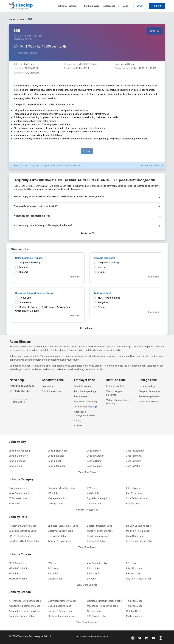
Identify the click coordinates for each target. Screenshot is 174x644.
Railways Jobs (56, 504)
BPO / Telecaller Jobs (20, 536)
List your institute (115, 386)
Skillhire (78, 426)
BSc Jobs (53, 573)
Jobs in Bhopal (134, 456)
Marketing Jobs (134, 616)
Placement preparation (150, 396)
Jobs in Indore (134, 461)
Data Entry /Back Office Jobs (24, 541)
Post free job (110, 6)
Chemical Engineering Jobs (62, 601)
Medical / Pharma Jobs (138, 531)
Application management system (85, 414)
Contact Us (19, 402)
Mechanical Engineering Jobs (102, 606)
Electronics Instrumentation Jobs (104, 601)
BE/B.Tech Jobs (17, 563)
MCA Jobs (14, 573)
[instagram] (161, 638)
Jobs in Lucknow (135, 451)
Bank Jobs (14, 504)
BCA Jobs (53, 568)
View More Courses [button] (87, 585)
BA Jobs (91, 579)
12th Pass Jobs (134, 606)
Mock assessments (149, 402)
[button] (87, 198)
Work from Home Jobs (21, 493)
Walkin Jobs (93, 493)
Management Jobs (58, 498)
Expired (155, 31)
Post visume (48, 386)
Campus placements (149, 391)
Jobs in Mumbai (56, 466)
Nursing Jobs (94, 611)
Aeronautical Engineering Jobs (25, 601)
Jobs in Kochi (55, 461)
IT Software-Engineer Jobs (23, 526)
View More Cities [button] (87, 472)
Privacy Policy (83, 636)
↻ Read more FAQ (87, 233)
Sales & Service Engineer (29, 258)
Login (140, 6)
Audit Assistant (102, 293)
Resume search (82, 396)
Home (12, 19)
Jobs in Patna (133, 466)
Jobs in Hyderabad (58, 451)
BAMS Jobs (93, 573)
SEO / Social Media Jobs (139, 541)
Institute (62, 6)
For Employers (92, 6)
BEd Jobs (131, 563)
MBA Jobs (53, 493)
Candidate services (52, 391)
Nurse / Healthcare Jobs (100, 531)
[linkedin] (147, 638)
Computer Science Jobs (21, 616)
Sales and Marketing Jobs (62, 488)
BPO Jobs (92, 488)
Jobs (126, 6)
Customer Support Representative (34, 293)
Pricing (78, 421)
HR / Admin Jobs (57, 536)
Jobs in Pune (94, 451)
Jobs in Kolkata (56, 456)
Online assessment (86, 407)
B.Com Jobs (93, 568)
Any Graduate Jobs (97, 563)
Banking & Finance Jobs (61, 611)
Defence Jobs (94, 504)
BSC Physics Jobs (96, 616)
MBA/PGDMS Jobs (19, 568)
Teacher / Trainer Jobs (60, 541)
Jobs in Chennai (17, 461)
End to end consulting (85, 402)
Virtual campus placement (114, 393)
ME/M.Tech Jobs (18, 579)
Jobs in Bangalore (18, 456)
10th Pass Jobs (134, 601)
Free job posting (83, 386)
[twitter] (140, 638)
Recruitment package (85, 391)
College (74, 6)
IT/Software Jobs (18, 498)
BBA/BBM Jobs (134, 568)
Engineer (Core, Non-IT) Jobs (63, 526)
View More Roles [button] (87, 547)
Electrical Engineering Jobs (62, 616)
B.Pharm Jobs (134, 573)
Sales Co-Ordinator (104, 258)
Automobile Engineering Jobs (24, 611)
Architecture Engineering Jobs (25, 606)
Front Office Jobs (135, 536)
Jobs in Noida (94, 461)
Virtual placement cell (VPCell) (118, 402)
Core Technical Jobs (137, 498)
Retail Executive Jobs (98, 536)
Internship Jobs (134, 488)
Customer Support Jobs (60, 531)
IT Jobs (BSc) (133, 611)
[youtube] (154, 638)
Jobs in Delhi (16, 466)
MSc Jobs (53, 563)
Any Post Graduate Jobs (139, 579)
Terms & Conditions (99, 636)
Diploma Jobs (55, 579)
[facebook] (133, 638)
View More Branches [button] (87, 622)
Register (157, 6)
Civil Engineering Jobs (60, 606)
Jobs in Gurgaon (96, 456)
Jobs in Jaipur (94, 466)
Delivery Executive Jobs (139, 526)
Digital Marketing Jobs (99, 498)
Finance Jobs (133, 504)
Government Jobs (18, 488)
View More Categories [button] (87, 510)
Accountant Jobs (96, 541)
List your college (147, 386)
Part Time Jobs (134, 493)
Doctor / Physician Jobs (100, 526)
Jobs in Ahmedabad (19, 451)
